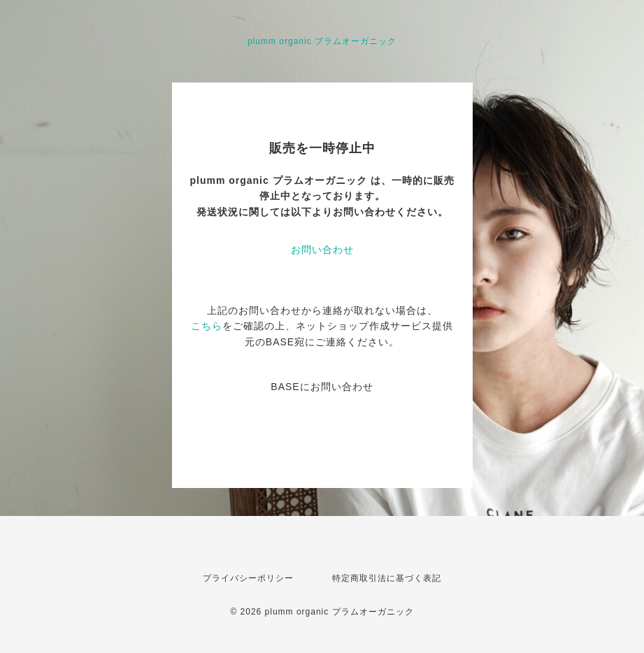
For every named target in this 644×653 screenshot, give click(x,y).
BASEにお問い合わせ (322, 387)
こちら (207, 326)
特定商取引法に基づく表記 (387, 578)
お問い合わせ (322, 250)
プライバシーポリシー (248, 578)
